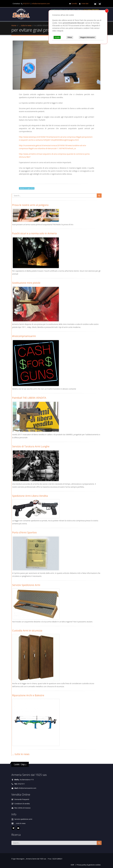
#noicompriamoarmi (24, 336)
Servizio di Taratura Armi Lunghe (31, 446)
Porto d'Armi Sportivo (24, 532)
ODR (72, 865)
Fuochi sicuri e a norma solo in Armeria (34, 233)
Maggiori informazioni (87, 37)
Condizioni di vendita (22, 804)
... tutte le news (25, 25)
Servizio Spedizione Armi (26, 585)
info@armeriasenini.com (41, 4)
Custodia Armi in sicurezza (27, 631)
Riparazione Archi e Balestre (28, 695)
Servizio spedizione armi (23, 819)
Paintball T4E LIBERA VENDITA (29, 398)
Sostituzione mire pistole (26, 283)
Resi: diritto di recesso (22, 808)
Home (14, 25)
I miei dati (85, 4)
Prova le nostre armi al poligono (30, 205)
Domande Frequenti (22, 799)
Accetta (57, 37)
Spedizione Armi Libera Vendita (30, 496)
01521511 (26, 4)
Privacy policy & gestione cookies (89, 865)
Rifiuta (70, 37)
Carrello (74, 4)
